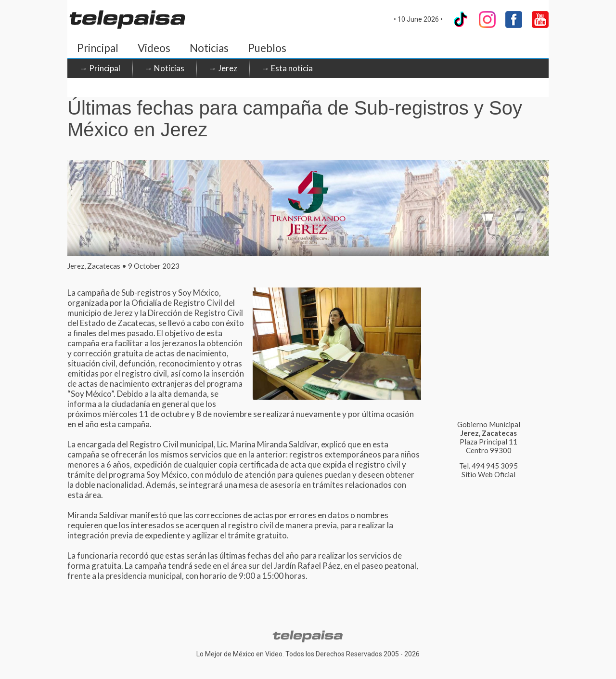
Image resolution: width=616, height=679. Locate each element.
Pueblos (267, 48)
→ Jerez (223, 68)
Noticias (209, 48)
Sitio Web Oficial (488, 474)
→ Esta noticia (287, 68)
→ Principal (100, 68)
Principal (98, 48)
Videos (154, 48)
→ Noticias (164, 68)
